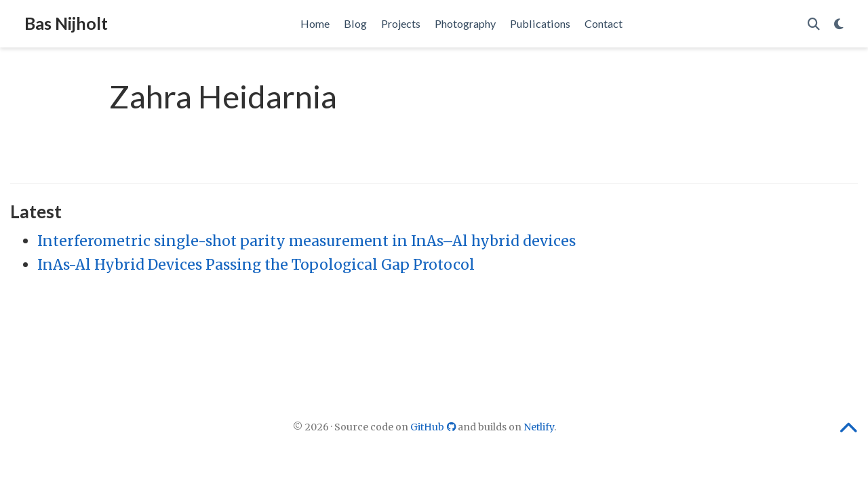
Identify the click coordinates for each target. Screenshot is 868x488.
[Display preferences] (839, 24)
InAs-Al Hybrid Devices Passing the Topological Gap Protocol (256, 265)
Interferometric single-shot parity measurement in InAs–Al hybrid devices (307, 241)
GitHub (434, 427)
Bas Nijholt (66, 23)
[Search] (814, 24)
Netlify (539, 427)
